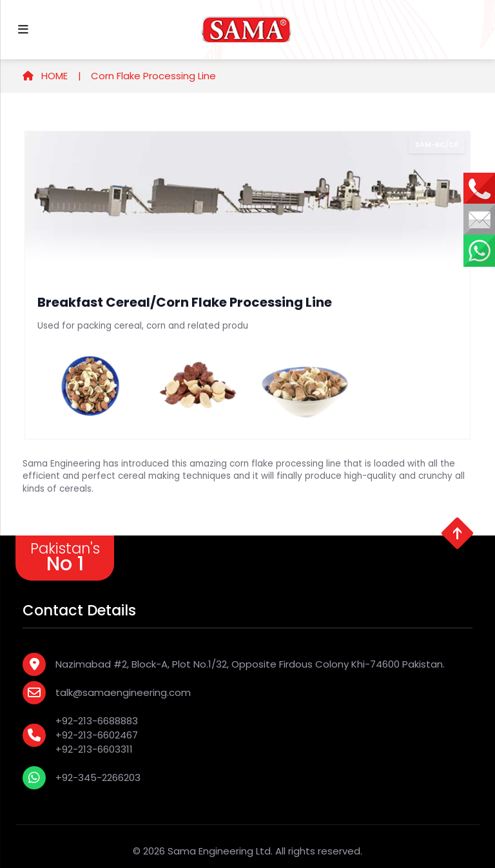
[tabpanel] (247, 285)
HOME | (52, 76)
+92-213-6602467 (97, 735)
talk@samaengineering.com (123, 692)
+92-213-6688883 (97, 721)
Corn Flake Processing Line (153, 76)
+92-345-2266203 (98, 777)
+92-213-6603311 (94, 749)
